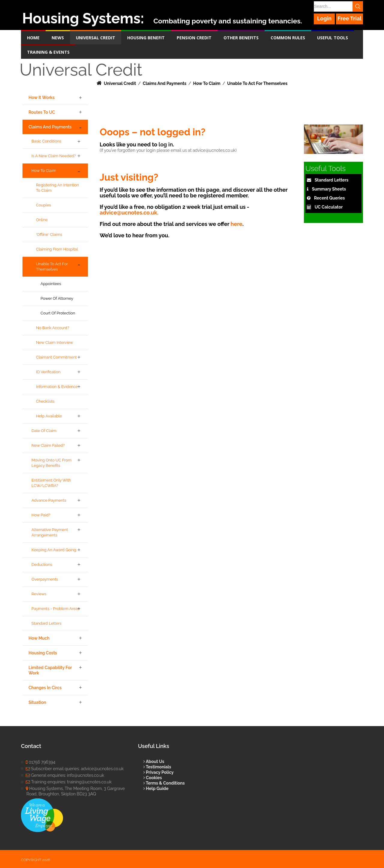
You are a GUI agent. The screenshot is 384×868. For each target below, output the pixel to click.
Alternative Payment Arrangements (50, 532)
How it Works (42, 98)
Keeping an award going (54, 550)
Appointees (51, 284)
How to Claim (44, 171)
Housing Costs (43, 653)
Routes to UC (42, 112)
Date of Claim (44, 431)
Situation (37, 702)
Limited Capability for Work (50, 670)
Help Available (49, 416)
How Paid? (41, 515)
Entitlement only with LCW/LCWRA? (51, 483)
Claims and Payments (50, 127)
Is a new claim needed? (54, 156)
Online (42, 220)
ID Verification (48, 372)
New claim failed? (48, 445)
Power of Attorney (57, 298)
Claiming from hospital (57, 249)
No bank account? (52, 328)
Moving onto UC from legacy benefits (51, 463)
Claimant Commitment (56, 357)
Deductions (42, 565)
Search (358, 6)
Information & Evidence (57, 387)
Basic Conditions (46, 141)
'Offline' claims (49, 234)
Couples (43, 205)
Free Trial (349, 18)
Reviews (39, 594)
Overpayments (45, 579)
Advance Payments (49, 500)
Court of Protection (58, 313)
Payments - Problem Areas (55, 609)
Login (324, 18)
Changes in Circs (45, 688)
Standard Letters (46, 623)
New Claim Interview (55, 342)
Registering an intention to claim (57, 188)
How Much (39, 638)
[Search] (338, 6)
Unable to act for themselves (52, 267)
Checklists (45, 401)
